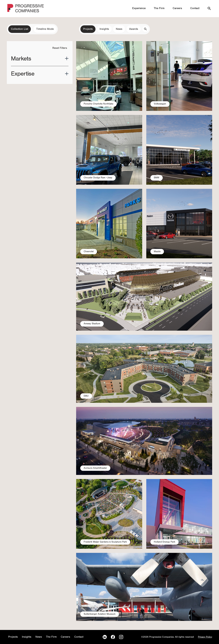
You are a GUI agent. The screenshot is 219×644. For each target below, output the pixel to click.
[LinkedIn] (105, 637)
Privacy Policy (205, 637)
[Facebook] (113, 637)
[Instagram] (121, 637)
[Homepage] (26, 9)
